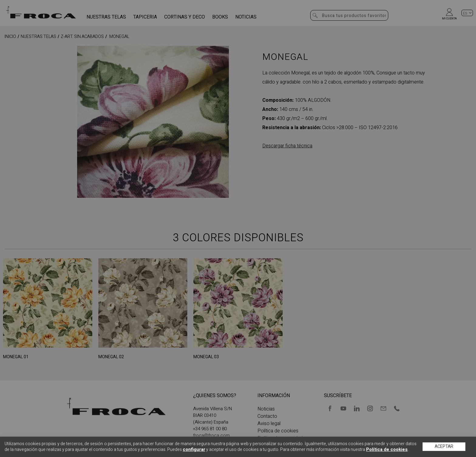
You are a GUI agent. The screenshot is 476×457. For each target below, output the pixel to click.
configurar (194, 449)
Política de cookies (387, 449)
